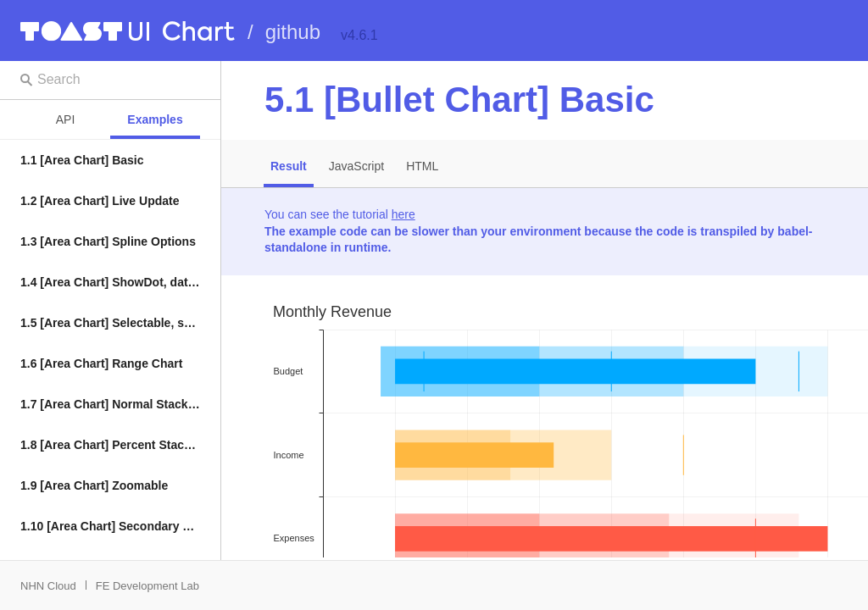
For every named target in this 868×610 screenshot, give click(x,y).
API (66, 119)
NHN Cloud (48, 586)
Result (289, 166)
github (293, 32)
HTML (422, 166)
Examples (155, 119)
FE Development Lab (147, 586)
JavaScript (356, 166)
